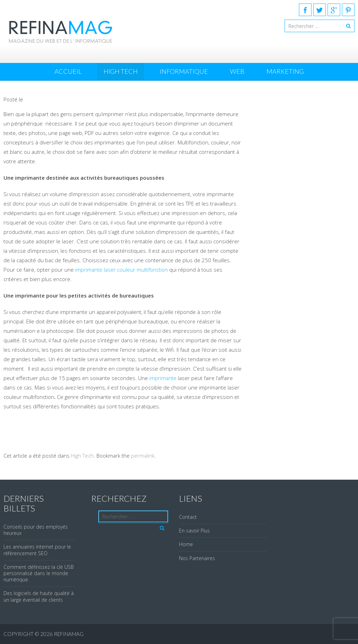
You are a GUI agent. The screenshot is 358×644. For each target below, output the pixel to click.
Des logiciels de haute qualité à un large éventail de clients (39, 596)
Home (186, 544)
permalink (143, 456)
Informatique (184, 71)
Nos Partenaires (197, 558)
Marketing (285, 71)
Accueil (68, 71)
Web (237, 71)
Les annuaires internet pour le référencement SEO (37, 550)
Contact (188, 517)
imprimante (164, 378)
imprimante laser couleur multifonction (121, 270)
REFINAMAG (69, 634)
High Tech (121, 71)
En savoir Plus (194, 531)
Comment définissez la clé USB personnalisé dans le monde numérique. (39, 573)
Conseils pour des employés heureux (36, 530)
